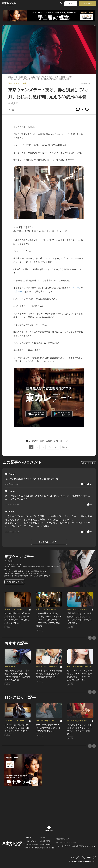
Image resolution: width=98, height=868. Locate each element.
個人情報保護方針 (45, 841)
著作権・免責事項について (48, 844)
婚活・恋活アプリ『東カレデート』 (66, 842)
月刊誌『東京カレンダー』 (64, 839)
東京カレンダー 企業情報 (33, 848)
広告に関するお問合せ (32, 844)
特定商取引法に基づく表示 (48, 848)
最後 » (65, 447)
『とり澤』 (76, 288)
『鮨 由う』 (19, 291)
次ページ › (53, 447)
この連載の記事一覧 (15, 582)
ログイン (71, 4)
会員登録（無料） (87, 3)
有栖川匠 (13, 103)
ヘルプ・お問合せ (31, 841)
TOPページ (29, 838)
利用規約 (43, 838)
